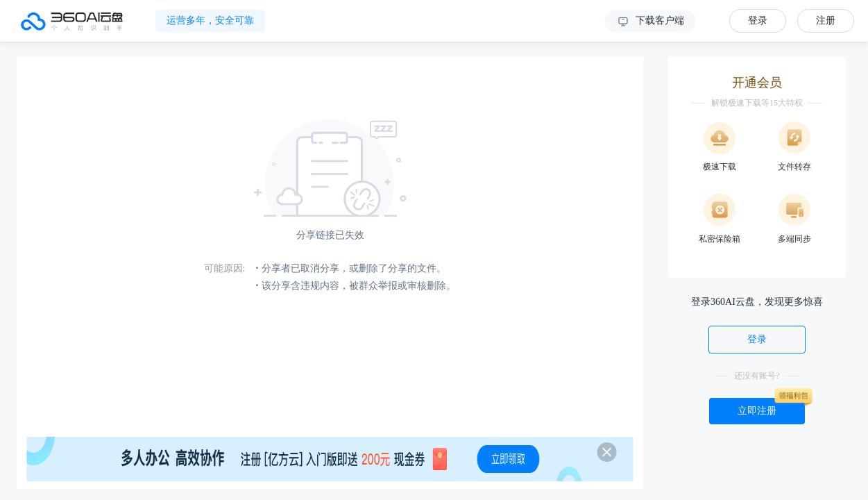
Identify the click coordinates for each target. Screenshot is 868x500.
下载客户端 (650, 22)
